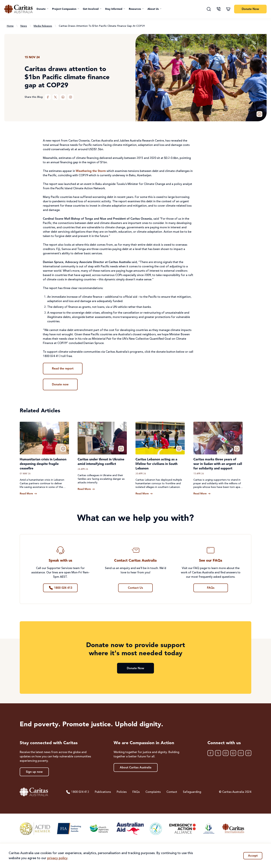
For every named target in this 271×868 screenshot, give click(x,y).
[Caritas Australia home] (18, 9)
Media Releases (43, 26)
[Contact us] (219, 9)
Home (10, 26)
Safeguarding (192, 792)
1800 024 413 (77, 792)
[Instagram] (71, 97)
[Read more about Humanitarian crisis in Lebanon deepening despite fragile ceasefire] (28, 494)
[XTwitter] (55, 97)
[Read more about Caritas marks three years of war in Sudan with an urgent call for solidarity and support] (202, 494)
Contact (172, 792)
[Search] (209, 9)
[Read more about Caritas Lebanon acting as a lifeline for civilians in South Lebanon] (144, 494)
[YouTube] (241, 753)
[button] (43, 9)
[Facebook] (48, 97)
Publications (103, 792)
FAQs (136, 792)
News (24, 26)
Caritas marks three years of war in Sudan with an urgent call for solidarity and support (218, 464)
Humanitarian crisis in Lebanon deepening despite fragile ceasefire (43, 464)
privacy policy (57, 858)
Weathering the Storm (91, 171)
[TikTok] (248, 753)
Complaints (153, 792)
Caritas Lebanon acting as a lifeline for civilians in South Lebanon (156, 464)
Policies (122, 792)
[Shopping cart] (228, 9)
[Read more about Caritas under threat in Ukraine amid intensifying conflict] (86, 489)
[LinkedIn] (63, 97)
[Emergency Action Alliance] (182, 829)
